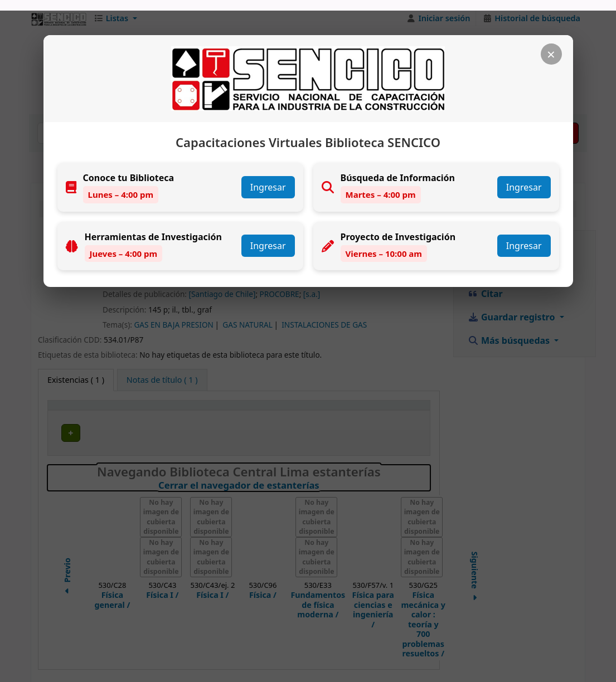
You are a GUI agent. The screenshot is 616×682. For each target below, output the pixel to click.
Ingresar (268, 177)
